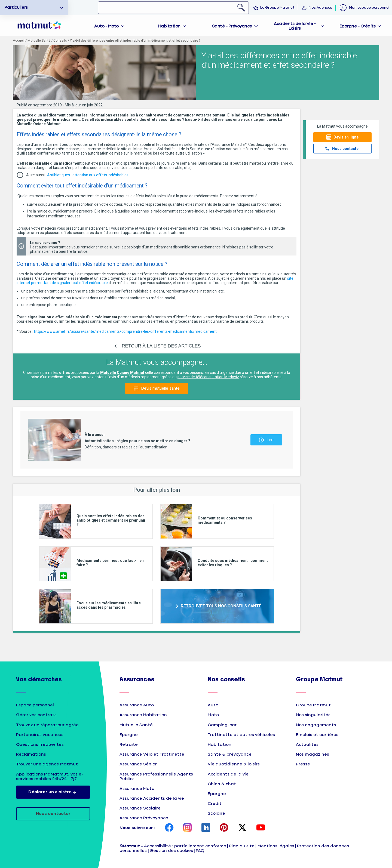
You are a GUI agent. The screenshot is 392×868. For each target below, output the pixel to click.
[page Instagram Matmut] (188, 828)
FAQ (200, 851)
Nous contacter (346, 149)
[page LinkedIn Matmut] (206, 828)
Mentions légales (276, 846)
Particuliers (16, 7)
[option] (34, 8)
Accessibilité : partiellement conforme (185, 846)
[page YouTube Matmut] (261, 828)
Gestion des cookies (171, 851)
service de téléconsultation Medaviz (208, 377)
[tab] (110, 25)
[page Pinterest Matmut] (224, 828)
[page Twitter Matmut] (242, 828)
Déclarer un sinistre (53, 792)
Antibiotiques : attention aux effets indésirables (88, 175)
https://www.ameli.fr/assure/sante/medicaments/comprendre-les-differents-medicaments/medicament (125, 331)
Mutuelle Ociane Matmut (122, 373)
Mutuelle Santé (39, 40)
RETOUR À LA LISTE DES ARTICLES (161, 346)
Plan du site (242, 846)
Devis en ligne (346, 137)
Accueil (19, 40)
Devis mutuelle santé (160, 388)
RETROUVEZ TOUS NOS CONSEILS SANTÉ (221, 606)
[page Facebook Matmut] (169, 828)
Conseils (60, 40)
